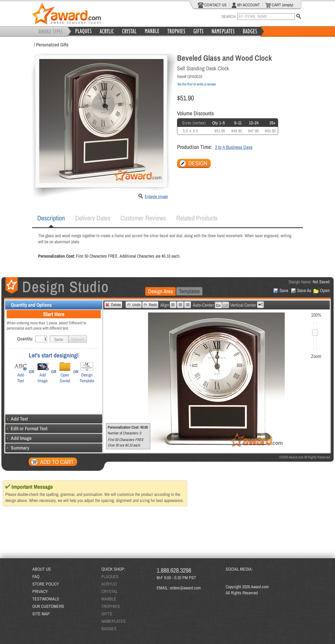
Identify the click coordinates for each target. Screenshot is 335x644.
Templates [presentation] (189, 291)
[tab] (51, 218)
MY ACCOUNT (246, 5)
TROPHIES (111, 606)
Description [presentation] (51, 218)
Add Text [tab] (17, 419)
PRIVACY (40, 591)
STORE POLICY (46, 584)
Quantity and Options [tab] (28, 305)
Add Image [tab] (18, 438)
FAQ (36, 576)
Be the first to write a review (197, 84)
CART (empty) (279, 5)
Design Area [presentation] (160, 291)
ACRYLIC (109, 584)
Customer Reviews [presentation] (143, 218)
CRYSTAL (110, 591)
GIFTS (107, 614)
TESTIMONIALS (46, 599)
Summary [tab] (17, 448)
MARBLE (109, 599)
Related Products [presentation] (197, 218)
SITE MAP (41, 614)
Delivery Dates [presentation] (93, 218)
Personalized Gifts (52, 45)
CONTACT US (212, 5)
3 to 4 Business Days (234, 147)
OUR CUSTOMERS (48, 606)
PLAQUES (110, 576)
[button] (59, 339)
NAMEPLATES (114, 621)
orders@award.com (185, 588)
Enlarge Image (156, 196)
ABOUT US (42, 569)
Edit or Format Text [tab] (26, 428)
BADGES (109, 629)
